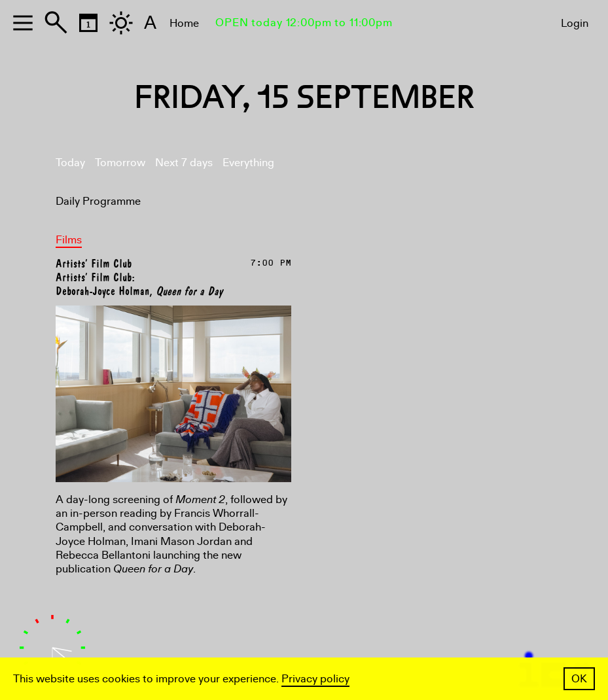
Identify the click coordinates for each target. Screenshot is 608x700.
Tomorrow (120, 163)
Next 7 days (184, 163)
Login (575, 23)
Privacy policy (315, 679)
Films (69, 240)
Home (184, 23)
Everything (248, 163)
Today (70, 163)
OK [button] (579, 679)
